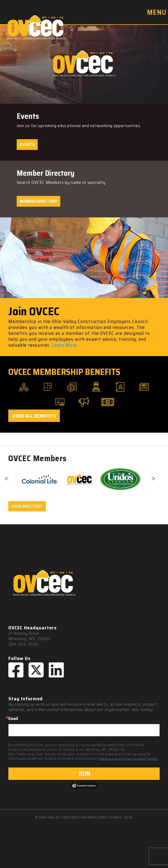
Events (27, 144)
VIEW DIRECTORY (27, 506)
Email (13, 719)
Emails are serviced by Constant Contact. (129, 759)
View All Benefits (34, 416)
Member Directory (38, 201)
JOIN (84, 774)
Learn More (64, 345)
